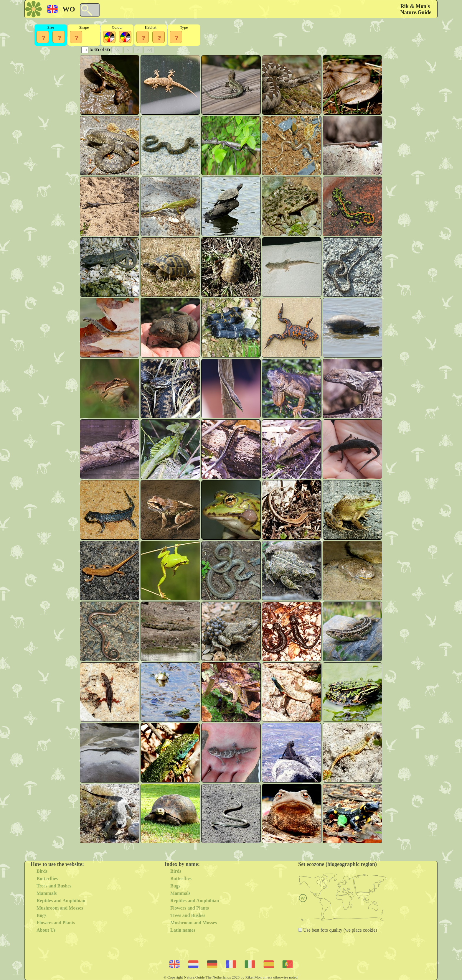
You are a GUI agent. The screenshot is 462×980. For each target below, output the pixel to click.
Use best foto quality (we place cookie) (340, 930)
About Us (46, 930)
